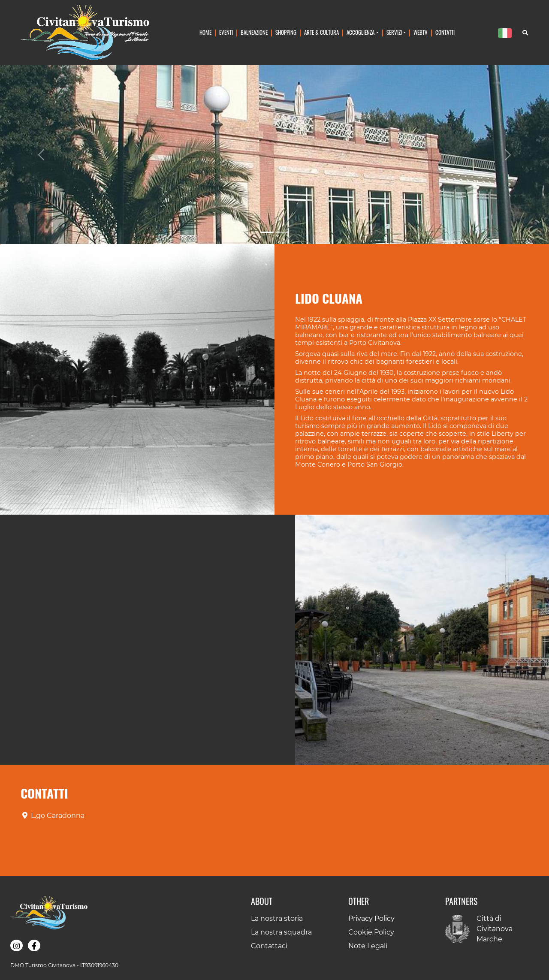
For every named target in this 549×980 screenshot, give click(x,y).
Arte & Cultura (321, 32)
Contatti (445, 32)
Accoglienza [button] (360, 32)
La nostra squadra (281, 932)
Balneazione (254, 32)
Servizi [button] (394, 32)
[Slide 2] (282, 232)
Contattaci (269, 946)
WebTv (421, 32)
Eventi (226, 32)
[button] (137, 379)
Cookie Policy (371, 932)
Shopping (286, 32)
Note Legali (368, 946)
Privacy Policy (371, 918)
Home (205, 32)
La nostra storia (277, 918)
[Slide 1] (267, 232)
